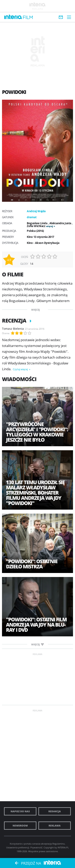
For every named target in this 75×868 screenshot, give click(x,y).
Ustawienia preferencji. (18, 847)
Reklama (55, 826)
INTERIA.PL (63, 847)
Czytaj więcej (21, 369)
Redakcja (55, 811)
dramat (32, 217)
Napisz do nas (20, 811)
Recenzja (15, 320)
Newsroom (20, 826)
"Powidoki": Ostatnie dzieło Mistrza (32, 564)
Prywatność (36, 847)
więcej (49, 226)
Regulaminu (59, 844)
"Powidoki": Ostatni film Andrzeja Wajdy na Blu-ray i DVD (36, 625)
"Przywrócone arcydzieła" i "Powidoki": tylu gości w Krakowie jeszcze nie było (37, 432)
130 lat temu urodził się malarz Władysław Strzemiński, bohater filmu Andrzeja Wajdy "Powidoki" (35, 493)
